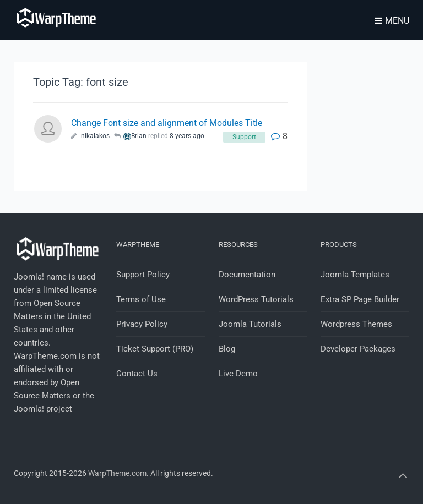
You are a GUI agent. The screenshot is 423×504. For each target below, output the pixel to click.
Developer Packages (358, 349)
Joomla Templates (355, 275)
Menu (392, 21)
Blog (227, 349)
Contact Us (137, 374)
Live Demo (238, 374)
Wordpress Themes (356, 324)
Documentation (247, 275)
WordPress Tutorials (256, 299)
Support (244, 137)
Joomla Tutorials (250, 324)
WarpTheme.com (117, 473)
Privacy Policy (142, 324)
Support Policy (143, 275)
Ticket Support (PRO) (155, 349)
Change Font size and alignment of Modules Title (167, 123)
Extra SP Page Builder (360, 299)
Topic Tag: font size (81, 82)
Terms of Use (141, 299)
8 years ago (187, 136)
